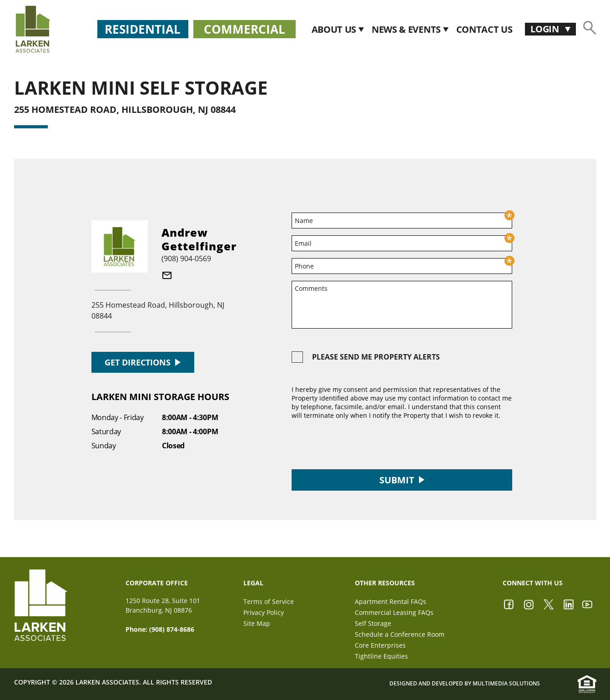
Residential (143, 29)
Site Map (257, 623)
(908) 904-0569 (186, 259)
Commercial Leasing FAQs (394, 612)
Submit (402, 480)
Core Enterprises (380, 645)
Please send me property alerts (376, 357)
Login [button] (546, 29)
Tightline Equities (381, 656)
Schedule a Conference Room (400, 634)
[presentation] (361, 445)
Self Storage (373, 623)
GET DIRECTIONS (143, 362)
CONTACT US (484, 29)
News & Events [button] (407, 29)
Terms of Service (269, 601)
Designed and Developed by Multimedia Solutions (465, 683)
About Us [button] (335, 29)
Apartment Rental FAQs (391, 601)
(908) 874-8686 (172, 629)
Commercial (245, 29)
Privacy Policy (264, 612)
